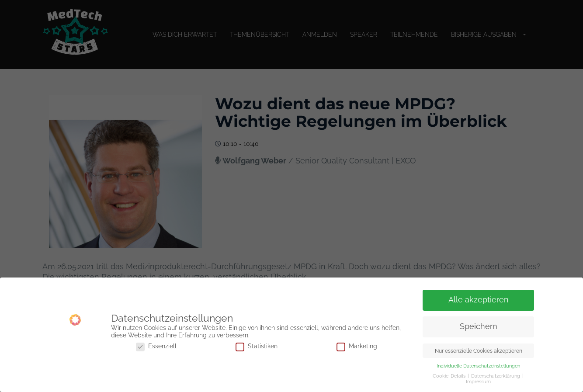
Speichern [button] (479, 326)
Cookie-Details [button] (450, 376)
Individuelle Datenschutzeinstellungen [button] (478, 366)
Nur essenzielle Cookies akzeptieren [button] (479, 351)
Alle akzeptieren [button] (479, 300)
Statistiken (257, 347)
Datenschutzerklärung (496, 376)
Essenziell (156, 347)
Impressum (478, 382)
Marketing (357, 347)
